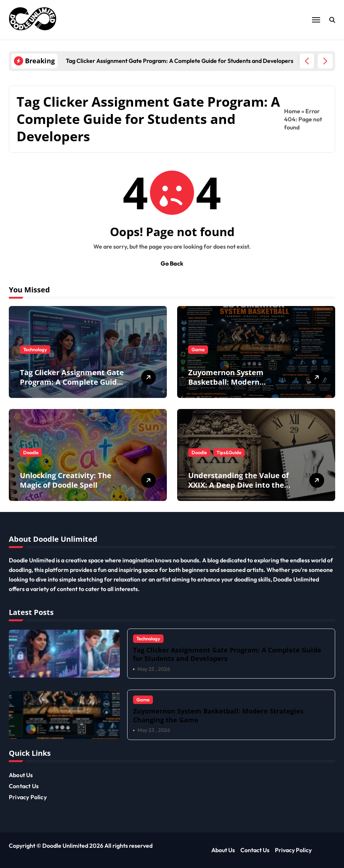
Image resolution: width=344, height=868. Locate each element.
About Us (21, 775)
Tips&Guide (229, 452)
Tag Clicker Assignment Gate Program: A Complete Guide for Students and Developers (72, 382)
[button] (325, 61)
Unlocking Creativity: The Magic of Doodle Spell (66, 480)
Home (292, 111)
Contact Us (24, 786)
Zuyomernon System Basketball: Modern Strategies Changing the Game (232, 387)
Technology (35, 349)
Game (198, 349)
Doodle (31, 452)
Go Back (172, 263)
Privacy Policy (28, 797)
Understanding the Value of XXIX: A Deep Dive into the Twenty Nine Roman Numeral (239, 490)
